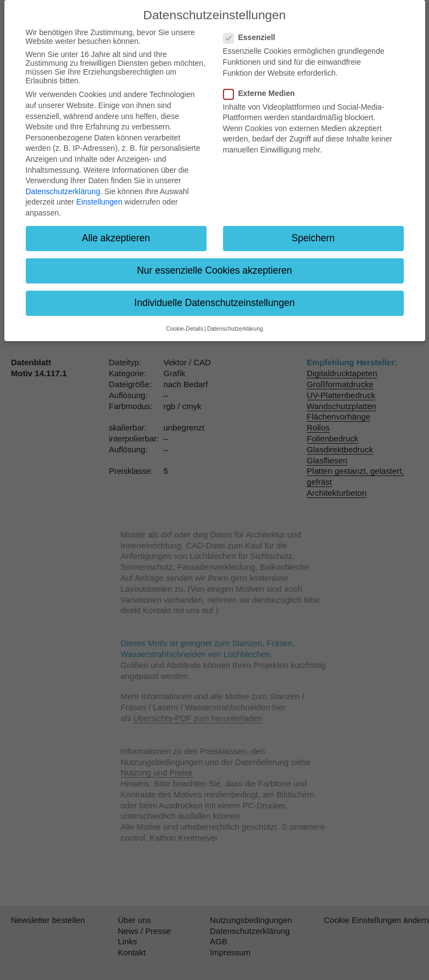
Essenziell (253, 37)
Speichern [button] (313, 238)
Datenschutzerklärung (63, 191)
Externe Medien (262, 93)
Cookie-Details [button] (185, 328)
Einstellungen (99, 202)
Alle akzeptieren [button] (116, 238)
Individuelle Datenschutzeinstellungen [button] (214, 303)
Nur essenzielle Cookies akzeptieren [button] (214, 270)
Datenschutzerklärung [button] (235, 328)
